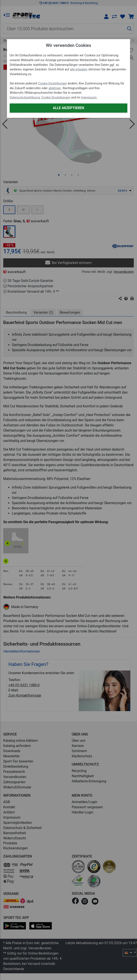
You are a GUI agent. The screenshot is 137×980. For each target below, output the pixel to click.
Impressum (89, 98)
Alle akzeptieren (68, 108)
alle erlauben (79, 69)
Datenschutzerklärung (25, 98)
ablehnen (55, 88)
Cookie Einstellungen (53, 83)
